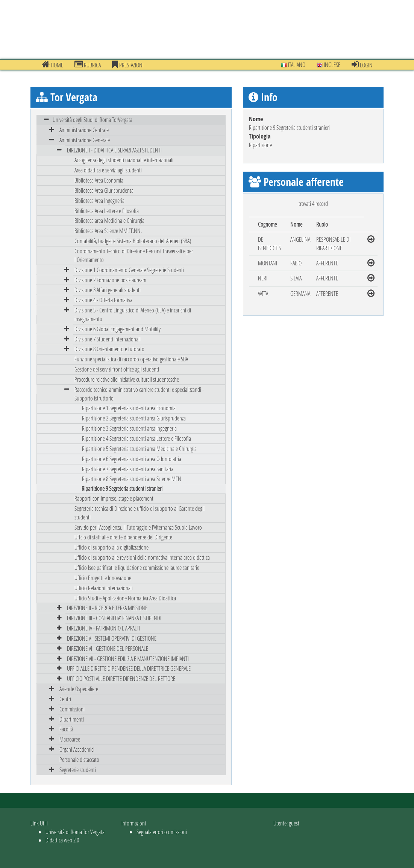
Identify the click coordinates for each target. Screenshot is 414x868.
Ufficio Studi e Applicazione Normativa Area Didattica (125, 598)
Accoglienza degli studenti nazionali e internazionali (124, 160)
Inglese (328, 65)
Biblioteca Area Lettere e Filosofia (107, 211)
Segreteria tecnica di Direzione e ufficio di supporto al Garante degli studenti (140, 513)
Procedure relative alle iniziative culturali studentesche (127, 379)
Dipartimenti (72, 719)
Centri (65, 699)
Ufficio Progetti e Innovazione (103, 578)
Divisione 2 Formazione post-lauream (110, 280)
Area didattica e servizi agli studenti (108, 170)
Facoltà (66, 729)
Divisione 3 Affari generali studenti (108, 290)
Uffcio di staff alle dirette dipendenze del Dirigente (123, 537)
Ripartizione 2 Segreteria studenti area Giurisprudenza (134, 418)
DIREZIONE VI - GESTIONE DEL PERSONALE (108, 648)
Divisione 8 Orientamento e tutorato (109, 349)
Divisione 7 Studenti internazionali (108, 339)
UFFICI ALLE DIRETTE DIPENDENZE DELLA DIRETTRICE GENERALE (129, 668)
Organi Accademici (77, 749)
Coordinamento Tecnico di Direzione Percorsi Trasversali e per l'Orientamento (134, 255)
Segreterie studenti (78, 770)
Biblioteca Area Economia (99, 180)
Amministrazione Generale (85, 140)
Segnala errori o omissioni (162, 832)
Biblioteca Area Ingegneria (99, 200)
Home (52, 65)
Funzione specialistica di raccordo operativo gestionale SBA (131, 359)
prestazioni (128, 65)
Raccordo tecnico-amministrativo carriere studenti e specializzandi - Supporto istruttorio (139, 394)
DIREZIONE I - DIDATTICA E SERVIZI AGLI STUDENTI (114, 150)
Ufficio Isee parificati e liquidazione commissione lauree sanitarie (137, 567)
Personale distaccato (79, 759)
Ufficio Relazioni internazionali (104, 588)
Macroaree (70, 739)
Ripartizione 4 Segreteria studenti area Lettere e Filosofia (136, 438)
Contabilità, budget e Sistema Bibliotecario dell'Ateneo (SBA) (133, 241)
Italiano (293, 65)
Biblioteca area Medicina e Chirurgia (109, 220)
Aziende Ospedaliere (79, 689)
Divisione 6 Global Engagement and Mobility (118, 329)
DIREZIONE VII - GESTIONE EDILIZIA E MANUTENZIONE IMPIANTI (128, 659)
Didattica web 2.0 (62, 840)
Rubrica (88, 65)
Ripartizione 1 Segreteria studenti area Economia (129, 408)
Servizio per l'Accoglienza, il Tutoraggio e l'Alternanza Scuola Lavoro (138, 527)
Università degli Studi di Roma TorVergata (93, 120)
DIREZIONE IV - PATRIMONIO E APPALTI (104, 628)
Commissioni (72, 709)
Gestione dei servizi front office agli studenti (117, 369)
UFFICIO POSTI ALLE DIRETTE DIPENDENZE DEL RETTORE (121, 678)
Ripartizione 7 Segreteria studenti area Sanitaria (128, 469)
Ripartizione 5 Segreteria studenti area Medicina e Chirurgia (139, 448)
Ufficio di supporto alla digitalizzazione (111, 547)
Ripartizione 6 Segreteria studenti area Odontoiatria (132, 459)
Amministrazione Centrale (84, 130)
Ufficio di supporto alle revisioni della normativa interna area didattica (142, 557)
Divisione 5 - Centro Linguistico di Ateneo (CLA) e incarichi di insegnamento (133, 314)
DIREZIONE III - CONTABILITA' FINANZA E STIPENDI (114, 618)
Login (362, 65)
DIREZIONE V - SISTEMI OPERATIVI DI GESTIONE (112, 638)
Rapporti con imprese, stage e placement (114, 498)
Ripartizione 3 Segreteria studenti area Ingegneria (129, 428)
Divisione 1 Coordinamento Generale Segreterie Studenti (129, 270)
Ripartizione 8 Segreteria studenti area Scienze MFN (132, 479)
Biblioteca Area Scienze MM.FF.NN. (108, 231)
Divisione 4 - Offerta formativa (103, 300)
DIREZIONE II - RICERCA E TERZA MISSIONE (107, 608)
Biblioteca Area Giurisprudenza (104, 190)
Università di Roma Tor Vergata (75, 832)
